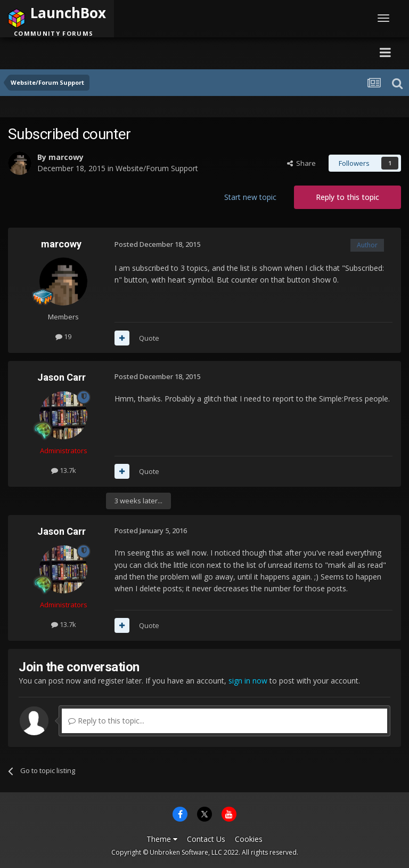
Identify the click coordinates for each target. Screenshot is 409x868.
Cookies (249, 839)
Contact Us (206, 839)
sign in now (248, 681)
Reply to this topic (347, 197)
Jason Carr (62, 377)
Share (301, 163)
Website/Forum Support (157, 168)
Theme (162, 839)
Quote (149, 338)
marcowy (66, 157)
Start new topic (250, 197)
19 (63, 336)
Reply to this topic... (106, 721)
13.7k (64, 470)
